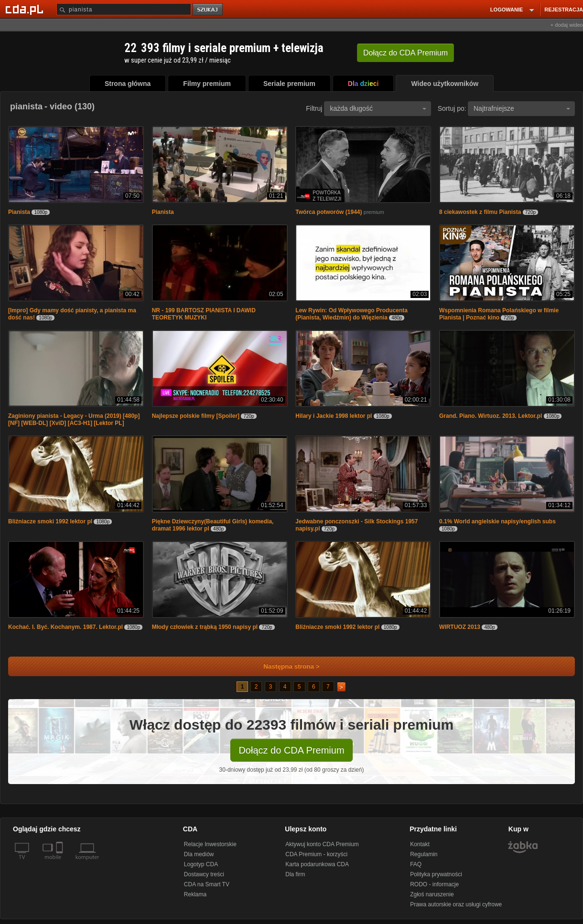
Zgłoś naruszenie (432, 894)
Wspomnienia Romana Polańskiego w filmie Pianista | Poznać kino (499, 314)
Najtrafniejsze (522, 108)
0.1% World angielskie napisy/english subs (497, 521)
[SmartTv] (60, 863)
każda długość (378, 108)
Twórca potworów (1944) (329, 212)
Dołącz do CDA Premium (291, 750)
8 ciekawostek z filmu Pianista (480, 212)
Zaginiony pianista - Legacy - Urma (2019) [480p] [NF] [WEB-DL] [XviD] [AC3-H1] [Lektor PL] (74, 420)
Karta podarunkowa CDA (317, 864)
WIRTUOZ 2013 (460, 627)
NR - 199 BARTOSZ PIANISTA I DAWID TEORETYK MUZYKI (204, 314)
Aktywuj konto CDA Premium (322, 844)
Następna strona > (285, 666)
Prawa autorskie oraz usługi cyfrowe (456, 904)
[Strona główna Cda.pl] (26, 9)
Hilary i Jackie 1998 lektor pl (334, 416)
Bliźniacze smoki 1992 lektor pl (50, 521)
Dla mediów (199, 854)
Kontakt (420, 844)
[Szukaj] (124, 9)
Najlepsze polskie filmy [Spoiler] (196, 416)
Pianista (19, 212)
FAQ (416, 864)
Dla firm (295, 874)
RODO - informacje (434, 884)
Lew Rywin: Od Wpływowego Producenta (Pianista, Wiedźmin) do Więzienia (351, 314)
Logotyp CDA (201, 864)
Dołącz (405, 53)
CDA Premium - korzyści (316, 854)
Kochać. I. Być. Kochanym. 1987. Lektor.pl (65, 627)
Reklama (195, 894)
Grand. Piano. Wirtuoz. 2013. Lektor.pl (491, 416)
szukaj (208, 10)
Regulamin (424, 854)
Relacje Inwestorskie (210, 844)
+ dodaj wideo (567, 25)
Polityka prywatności (436, 874)
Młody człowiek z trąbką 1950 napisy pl (205, 627)
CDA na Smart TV (207, 884)
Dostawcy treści (204, 874)
